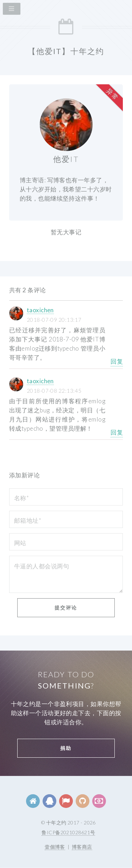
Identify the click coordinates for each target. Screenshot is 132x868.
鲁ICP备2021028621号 (68, 832)
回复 (117, 361)
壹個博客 (55, 847)
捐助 (66, 748)
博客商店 (82, 847)
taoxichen (40, 310)
